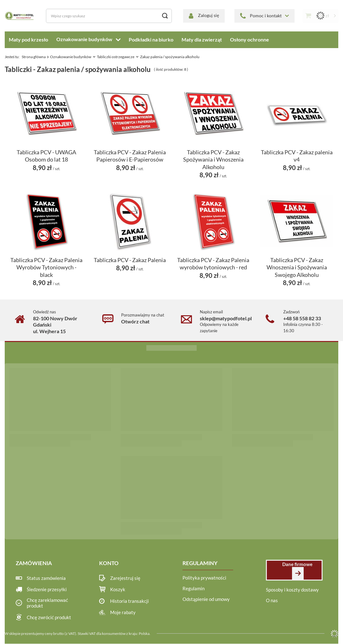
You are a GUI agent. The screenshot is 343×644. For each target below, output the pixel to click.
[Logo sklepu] (20, 16)
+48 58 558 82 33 (302, 318)
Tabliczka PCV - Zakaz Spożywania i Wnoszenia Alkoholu (213, 160)
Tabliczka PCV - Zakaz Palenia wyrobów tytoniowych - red (213, 264)
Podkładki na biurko (151, 39)
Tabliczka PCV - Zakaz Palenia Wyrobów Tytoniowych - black (46, 267)
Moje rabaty (123, 613)
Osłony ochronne (250, 39)
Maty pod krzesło (28, 39)
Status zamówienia (46, 578)
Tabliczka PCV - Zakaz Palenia (130, 260)
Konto (109, 563)
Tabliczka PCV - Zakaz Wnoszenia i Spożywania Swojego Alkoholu (297, 267)
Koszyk (118, 590)
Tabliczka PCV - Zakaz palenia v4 (297, 156)
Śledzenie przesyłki (47, 590)
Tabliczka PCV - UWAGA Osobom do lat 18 (46, 156)
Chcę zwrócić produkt (49, 618)
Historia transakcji (129, 601)
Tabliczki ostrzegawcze (116, 57)
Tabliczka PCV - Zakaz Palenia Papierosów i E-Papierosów (130, 156)
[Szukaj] (165, 16)
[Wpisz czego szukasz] (109, 16)
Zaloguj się (208, 15)
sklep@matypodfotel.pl (226, 318)
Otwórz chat (135, 321)
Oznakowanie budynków (84, 39)
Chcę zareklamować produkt (47, 603)
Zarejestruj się (125, 578)
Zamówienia (34, 563)
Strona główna (34, 57)
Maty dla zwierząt (202, 39)
